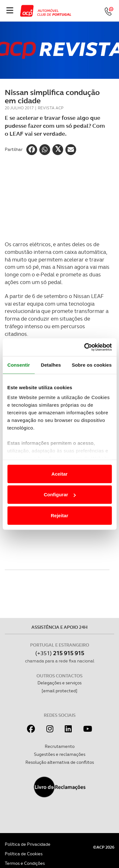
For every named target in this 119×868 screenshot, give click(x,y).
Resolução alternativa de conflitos (60, 762)
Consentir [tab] (19, 365)
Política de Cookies (24, 854)
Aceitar (60, 474)
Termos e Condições (25, 863)
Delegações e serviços (60, 683)
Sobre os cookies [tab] (92, 365)
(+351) (60, 653)
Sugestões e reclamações (60, 754)
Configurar (60, 495)
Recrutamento (60, 746)
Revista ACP (51, 108)
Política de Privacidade (28, 844)
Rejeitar (60, 515)
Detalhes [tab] (51, 365)
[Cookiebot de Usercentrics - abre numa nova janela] (85, 347)
